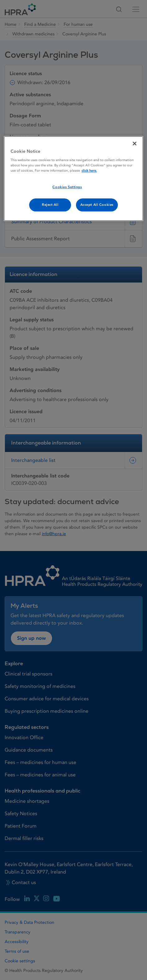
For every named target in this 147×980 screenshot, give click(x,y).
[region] (73, 179)
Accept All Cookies (97, 205)
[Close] (135, 143)
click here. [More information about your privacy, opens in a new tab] (89, 171)
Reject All (50, 205)
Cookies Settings (67, 187)
